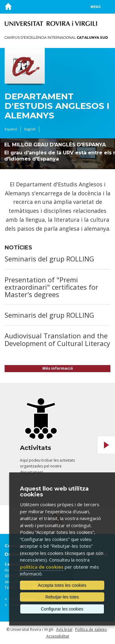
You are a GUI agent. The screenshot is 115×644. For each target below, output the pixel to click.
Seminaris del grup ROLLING (49, 259)
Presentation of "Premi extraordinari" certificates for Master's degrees (51, 287)
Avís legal (64, 629)
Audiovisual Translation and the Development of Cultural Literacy (57, 339)
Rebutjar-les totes (62, 597)
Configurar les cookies (62, 609)
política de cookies (42, 567)
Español (11, 129)
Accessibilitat (58, 636)
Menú (96, 7)
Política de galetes (91, 629)
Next (106, 445)
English (30, 129)
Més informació (58, 368)
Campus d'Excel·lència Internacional (56, 38)
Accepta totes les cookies (62, 585)
